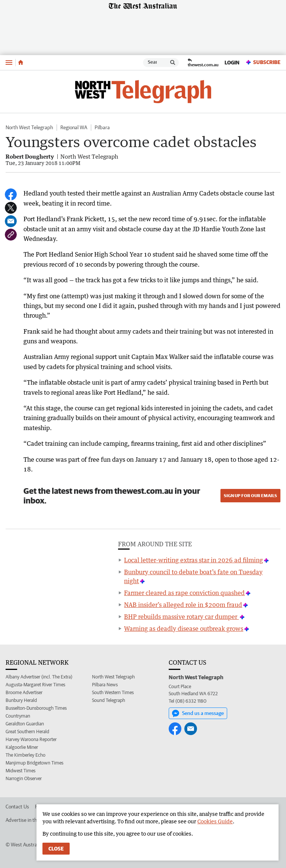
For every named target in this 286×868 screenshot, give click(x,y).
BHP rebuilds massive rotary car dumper (181, 617)
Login (232, 63)
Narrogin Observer (24, 778)
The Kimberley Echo (26, 755)
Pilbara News (105, 685)
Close (56, 849)
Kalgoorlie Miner (22, 747)
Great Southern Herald (27, 732)
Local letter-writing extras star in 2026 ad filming (193, 560)
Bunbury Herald (21, 700)
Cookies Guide (215, 821)
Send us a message (198, 713)
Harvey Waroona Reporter (31, 739)
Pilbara (102, 127)
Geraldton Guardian (25, 724)
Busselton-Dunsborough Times (36, 708)
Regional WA (74, 127)
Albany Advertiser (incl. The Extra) (39, 677)
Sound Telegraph (109, 700)
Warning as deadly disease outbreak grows (184, 629)
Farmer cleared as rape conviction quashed (184, 593)
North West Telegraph (29, 127)
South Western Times (113, 692)
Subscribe (263, 62)
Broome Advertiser (24, 692)
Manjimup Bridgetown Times (34, 763)
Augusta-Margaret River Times (35, 685)
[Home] (21, 63)
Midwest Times (20, 771)
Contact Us (17, 807)
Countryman (18, 716)
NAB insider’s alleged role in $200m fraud (183, 605)
